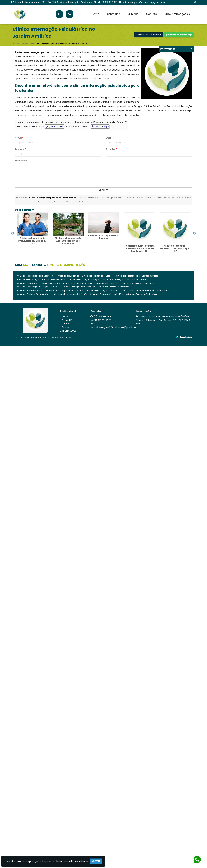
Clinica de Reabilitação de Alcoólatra (34, 294)
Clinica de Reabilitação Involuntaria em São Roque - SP (33, 241)
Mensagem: (22, 161)
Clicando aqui (100, 126)
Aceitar (96, 861)
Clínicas (133, 14)
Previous (13, 233)
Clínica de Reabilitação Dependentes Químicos (137, 276)
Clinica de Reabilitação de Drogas (97, 276)
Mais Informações (178, 14)
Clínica (66, 324)
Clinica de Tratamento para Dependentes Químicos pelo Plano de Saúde (50, 290)
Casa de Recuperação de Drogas (84, 280)
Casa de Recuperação (69, 276)
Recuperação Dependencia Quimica (104, 237)
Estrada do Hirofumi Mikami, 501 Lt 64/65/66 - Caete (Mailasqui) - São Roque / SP (55, 2)
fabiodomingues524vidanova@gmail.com (143, 2)
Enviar (103, 190)
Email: (110, 138)
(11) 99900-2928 (109, 2)
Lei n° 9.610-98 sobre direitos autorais (77, 202)
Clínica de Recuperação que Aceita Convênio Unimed (42, 280)
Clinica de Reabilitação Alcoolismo (113, 287)
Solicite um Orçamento (149, 35)
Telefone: (21, 149)
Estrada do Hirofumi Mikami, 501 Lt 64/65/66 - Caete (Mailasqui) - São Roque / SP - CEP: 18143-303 (164, 320)
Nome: (19, 138)
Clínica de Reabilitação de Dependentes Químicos (125, 280)
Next (194, 233)
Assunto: (111, 149)
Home (95, 14)
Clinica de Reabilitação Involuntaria (138, 283)
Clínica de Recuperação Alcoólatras (143, 294)
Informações (69, 331)
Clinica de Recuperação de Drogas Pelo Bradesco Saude (43, 283)
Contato (151, 14)
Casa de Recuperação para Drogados (77, 287)
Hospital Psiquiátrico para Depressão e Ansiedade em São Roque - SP (139, 248)
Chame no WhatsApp (179, 35)
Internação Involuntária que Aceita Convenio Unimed (95, 283)
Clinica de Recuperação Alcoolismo (102, 290)
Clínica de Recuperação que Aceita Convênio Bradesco (146, 290)
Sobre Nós (114, 14)
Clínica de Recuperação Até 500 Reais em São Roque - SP (68, 241)
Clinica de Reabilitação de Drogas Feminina (37, 287)
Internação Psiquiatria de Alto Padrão (71, 294)
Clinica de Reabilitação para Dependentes (36, 276)
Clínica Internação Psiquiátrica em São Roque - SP (175, 248)
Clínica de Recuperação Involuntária (107, 294)
